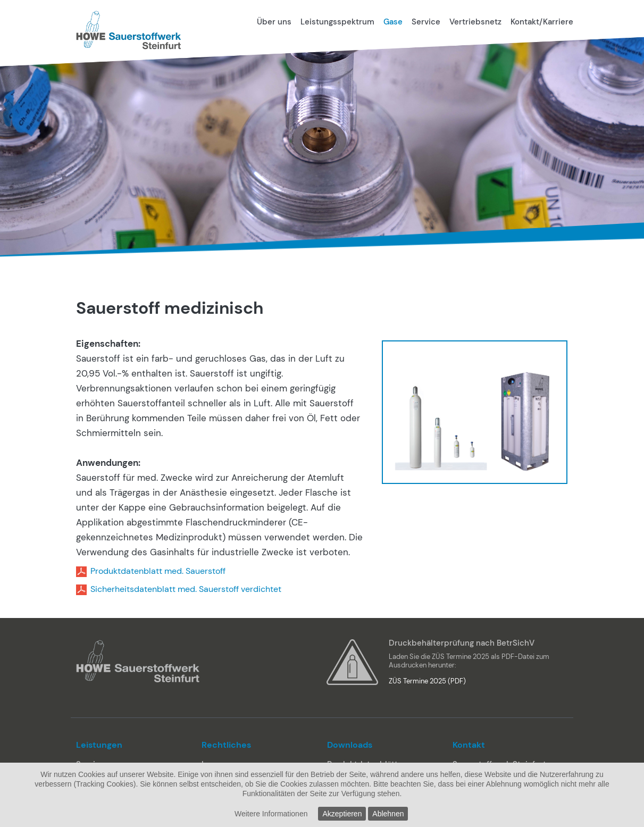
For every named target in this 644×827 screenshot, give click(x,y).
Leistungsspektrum (337, 22)
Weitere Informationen (271, 814)
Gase (393, 22)
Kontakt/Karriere (542, 22)
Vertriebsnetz (475, 22)
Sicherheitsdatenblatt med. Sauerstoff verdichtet (186, 589)
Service (426, 22)
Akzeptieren (342, 814)
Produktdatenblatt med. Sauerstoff (158, 571)
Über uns (274, 22)
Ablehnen (388, 814)
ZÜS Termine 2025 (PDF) (427, 681)
